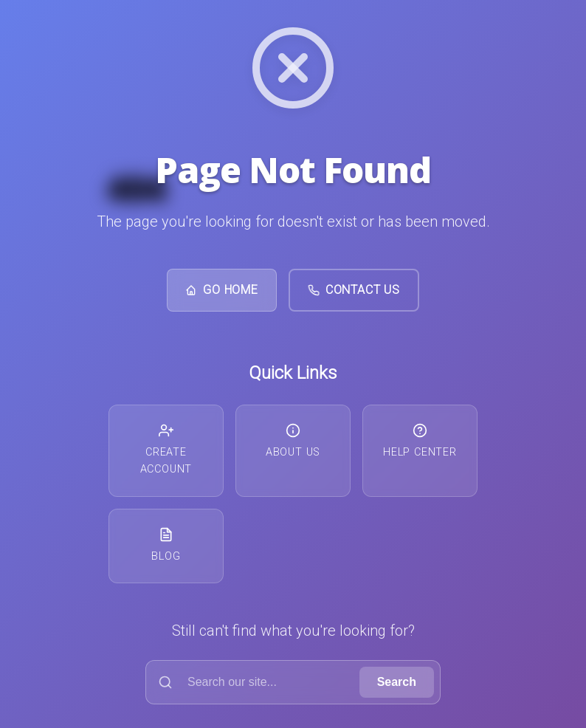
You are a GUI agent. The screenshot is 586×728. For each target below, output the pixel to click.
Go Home (222, 290)
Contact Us (354, 290)
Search (397, 682)
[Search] (256, 682)
